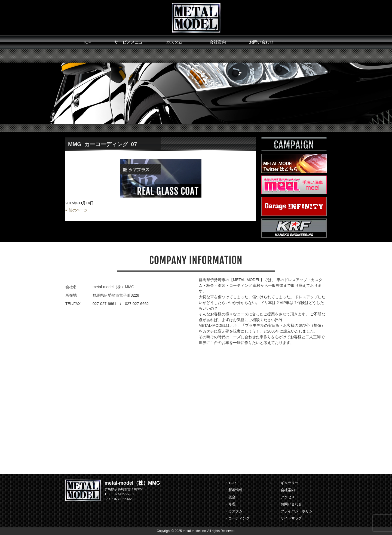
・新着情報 (234, 490)
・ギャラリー (288, 483)
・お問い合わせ (290, 504)
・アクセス (286, 497)
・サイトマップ (290, 518)
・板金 (230, 497)
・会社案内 (286, 490)
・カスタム (234, 511)
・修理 (230, 504)
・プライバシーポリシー (297, 511)
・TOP (230, 483)
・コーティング (237, 518)
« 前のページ (76, 210)
